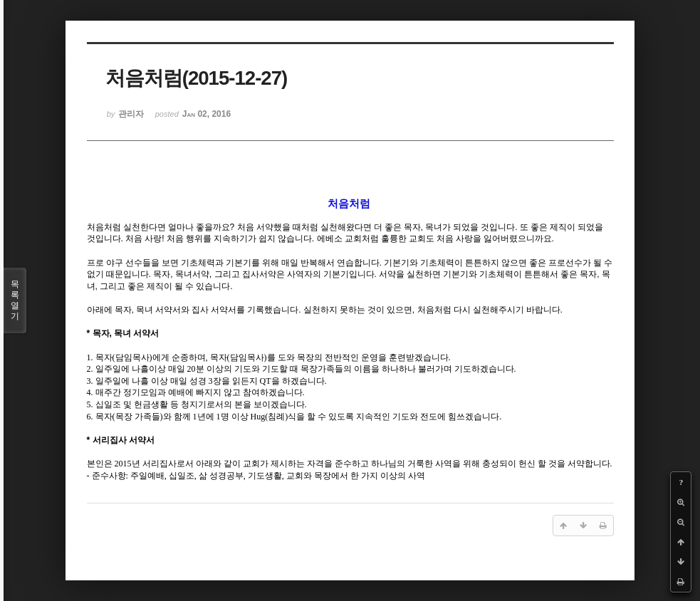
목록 (15, 300)
